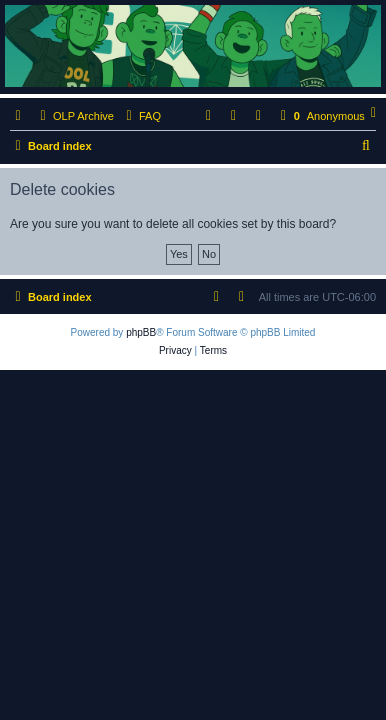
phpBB (141, 332)
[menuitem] (141, 116)
